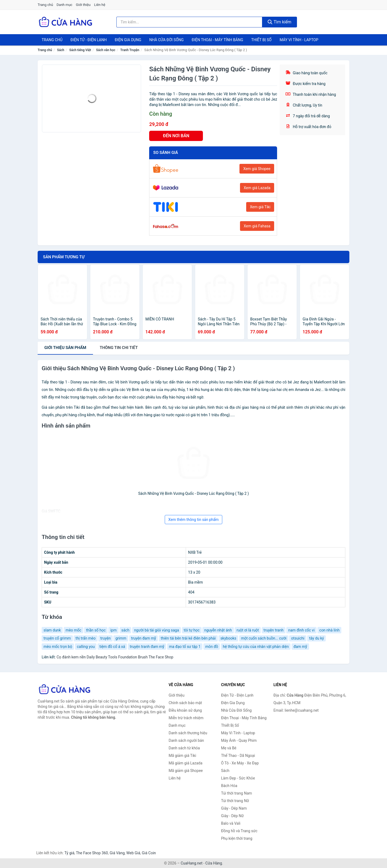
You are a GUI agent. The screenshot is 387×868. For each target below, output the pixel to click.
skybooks (228, 638)
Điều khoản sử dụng (185, 710)
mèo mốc (74, 630)
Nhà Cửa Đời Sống (166, 40)
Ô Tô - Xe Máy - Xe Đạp (240, 763)
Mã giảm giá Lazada (186, 763)
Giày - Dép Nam (234, 808)
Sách (61, 50)
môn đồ (212, 647)
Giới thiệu (83, 5)
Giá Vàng (117, 853)
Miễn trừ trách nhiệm (186, 718)
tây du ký (316, 638)
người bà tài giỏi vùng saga (157, 630)
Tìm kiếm (279, 22)
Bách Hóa (229, 786)
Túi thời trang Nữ (235, 801)
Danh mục (65, 5)
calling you (86, 647)
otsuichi (298, 638)
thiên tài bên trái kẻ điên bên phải (188, 638)
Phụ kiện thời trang (237, 838)
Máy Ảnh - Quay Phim (239, 740)
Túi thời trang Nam (237, 793)
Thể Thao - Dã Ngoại (238, 756)
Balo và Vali (231, 823)
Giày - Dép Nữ (233, 816)
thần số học (96, 630)
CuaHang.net (191, 863)
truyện (105, 638)
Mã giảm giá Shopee (186, 771)
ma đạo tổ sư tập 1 (185, 647)
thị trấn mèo (86, 638)
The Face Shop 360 (92, 853)
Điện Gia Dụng (128, 40)
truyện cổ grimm (57, 638)
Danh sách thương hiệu (188, 733)
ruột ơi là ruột (248, 630)
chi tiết (119, 348)
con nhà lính (329, 630)
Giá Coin (149, 853)
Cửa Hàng (214, 863)
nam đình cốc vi (301, 630)
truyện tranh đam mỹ (147, 647)
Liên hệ (100, 5)
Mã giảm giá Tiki (182, 756)
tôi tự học (192, 630)
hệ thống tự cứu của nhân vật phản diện (256, 647)
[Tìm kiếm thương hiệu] (189, 22)
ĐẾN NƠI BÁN (176, 136)
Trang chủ (45, 5)
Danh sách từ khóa (184, 748)
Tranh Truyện (130, 50)
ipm (113, 630)
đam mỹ (300, 647)
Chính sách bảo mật (185, 703)
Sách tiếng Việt (80, 50)
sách (126, 630)
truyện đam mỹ (144, 638)
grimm (121, 638)
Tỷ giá (69, 853)
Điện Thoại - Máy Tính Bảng (217, 40)
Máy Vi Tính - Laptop (299, 40)
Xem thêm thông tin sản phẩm (193, 520)
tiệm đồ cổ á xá (112, 647)
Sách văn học (106, 50)
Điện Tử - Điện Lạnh (89, 40)
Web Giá (133, 853)
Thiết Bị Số (261, 40)
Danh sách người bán (186, 740)
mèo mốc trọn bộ (58, 647)
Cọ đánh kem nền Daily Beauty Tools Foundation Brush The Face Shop (115, 657)
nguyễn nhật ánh (218, 630)
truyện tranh (274, 630)
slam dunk (52, 630)
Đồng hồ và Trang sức (239, 831)
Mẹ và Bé (229, 748)
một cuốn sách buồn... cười (264, 638)
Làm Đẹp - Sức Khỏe (238, 778)
